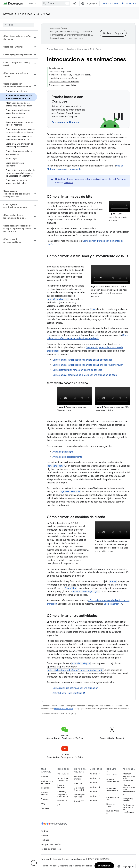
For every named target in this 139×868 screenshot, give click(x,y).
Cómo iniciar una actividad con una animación (75, 688)
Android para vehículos (80, 796)
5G (59, 805)
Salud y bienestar (62, 786)
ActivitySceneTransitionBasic (67, 693)
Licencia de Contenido (64, 709)
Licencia (57, 859)
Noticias (45, 799)
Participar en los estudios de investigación (129, 809)
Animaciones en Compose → (67, 122)
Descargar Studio (111, 805)
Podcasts (45, 808)
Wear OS (78, 783)
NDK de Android (113, 812)
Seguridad (46, 788)
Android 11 (95, 801)
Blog (43, 803)
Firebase (45, 840)
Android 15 (95, 783)
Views (47, 14)
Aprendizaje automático (63, 779)
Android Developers (55, 49)
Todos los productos (51, 849)
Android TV (79, 801)
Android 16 (95, 778)
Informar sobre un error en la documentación (129, 789)
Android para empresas (47, 782)
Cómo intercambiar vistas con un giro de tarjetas (77, 370)
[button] (17, 38)
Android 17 (95, 774)
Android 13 (95, 792)
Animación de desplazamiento (67, 457)
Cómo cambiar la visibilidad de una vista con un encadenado (82, 360)
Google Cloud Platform (52, 844)
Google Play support (128, 800)
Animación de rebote (63, 452)
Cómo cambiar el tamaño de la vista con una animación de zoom (85, 375)
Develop (8, 14)
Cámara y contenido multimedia (63, 794)
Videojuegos (63, 774)
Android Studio (110, 3)
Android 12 (95, 796)
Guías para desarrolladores (112, 791)
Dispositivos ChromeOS (79, 789)
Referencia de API (113, 798)
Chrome (45, 835)
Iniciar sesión (129, 3)
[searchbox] (19, 25)
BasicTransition (111, 604)
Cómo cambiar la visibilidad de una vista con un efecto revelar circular (88, 365)
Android (45, 777)
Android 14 (95, 787)
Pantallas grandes (78, 778)
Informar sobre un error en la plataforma (129, 777)
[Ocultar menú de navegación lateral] (34, 863)
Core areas (25, 14)
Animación (69, 183)
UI (38, 14)
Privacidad (62, 801)
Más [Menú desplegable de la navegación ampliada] (31, 3)
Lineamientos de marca (74, 859)
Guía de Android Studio (113, 782)
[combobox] (56, 3)
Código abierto (44, 793)
